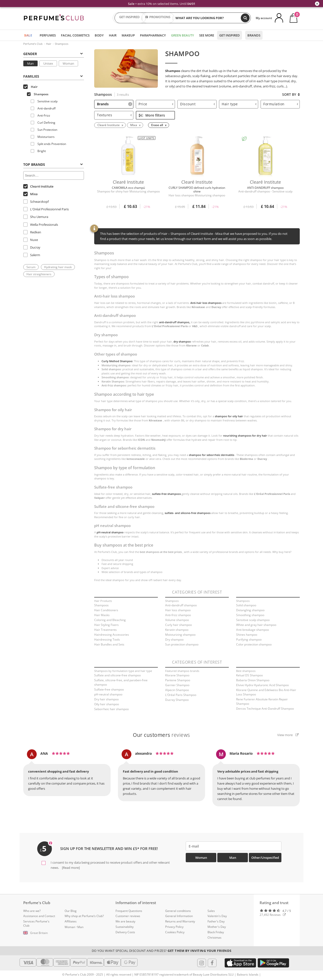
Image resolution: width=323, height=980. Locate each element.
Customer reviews (128, 916)
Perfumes (48, 35)
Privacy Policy (174, 927)
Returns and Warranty (180, 921)
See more (207, 35)
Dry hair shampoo (106, 699)
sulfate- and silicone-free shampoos (188, 513)
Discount (197, 104)
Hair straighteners (39, 274)
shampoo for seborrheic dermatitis (212, 455)
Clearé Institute (38, 186)
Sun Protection (44, 130)
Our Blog (71, 911)
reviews (161, 735)
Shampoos (62, 44)
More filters (152, 115)
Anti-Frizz (40, 115)
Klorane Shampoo (177, 675)
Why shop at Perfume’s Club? (84, 916)
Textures (114, 115)
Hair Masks (102, 615)
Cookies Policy (175, 932)
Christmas (214, 938)
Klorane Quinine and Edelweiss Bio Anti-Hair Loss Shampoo (266, 692)
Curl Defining (43, 123)
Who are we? (32, 911)
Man (30, 63)
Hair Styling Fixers (106, 625)
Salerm (32, 255)
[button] (40, 933)
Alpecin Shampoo (177, 690)
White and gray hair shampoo (256, 625)
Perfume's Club (33, 44)
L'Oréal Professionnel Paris (46, 209)
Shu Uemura (36, 217)
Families (53, 76)
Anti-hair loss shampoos (206, 303)
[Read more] (70, 868)
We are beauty (125, 921)
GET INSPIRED (129, 18)
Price (156, 104)
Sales (211, 911)
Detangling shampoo (250, 610)
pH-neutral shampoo (110, 532)
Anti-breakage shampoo (253, 630)
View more (288, 735)
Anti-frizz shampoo (178, 615)
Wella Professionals (41, 225)
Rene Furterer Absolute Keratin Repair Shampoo (262, 701)
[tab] (54, 53)
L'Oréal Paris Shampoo (181, 695)
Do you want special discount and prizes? (162, 951)
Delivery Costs (125, 932)
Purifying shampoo (249, 639)
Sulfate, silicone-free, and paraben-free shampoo (121, 682)
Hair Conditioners (106, 610)
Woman (68, 63)
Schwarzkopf (36, 202)
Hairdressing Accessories (112, 635)
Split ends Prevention (48, 144)
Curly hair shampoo (179, 625)
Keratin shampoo (177, 630)
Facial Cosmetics (75, 35)
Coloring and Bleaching (110, 620)
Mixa (30, 194)
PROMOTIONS (158, 18)
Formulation (281, 104)
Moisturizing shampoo (180, 635)
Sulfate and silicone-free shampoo (117, 675)
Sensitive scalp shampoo (253, 620)
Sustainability (125, 927)
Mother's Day (217, 927)
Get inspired (230, 35)
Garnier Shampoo (177, 685)
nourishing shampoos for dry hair (245, 436)
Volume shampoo (177, 620)
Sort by (291, 94)
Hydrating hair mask (58, 267)
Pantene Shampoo (178, 680)
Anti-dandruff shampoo (181, 605)
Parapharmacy (153, 35)
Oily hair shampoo (107, 704)
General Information (179, 916)
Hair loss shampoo (178, 610)
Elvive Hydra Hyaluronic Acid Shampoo (262, 685)
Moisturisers (43, 137)
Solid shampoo (246, 605)
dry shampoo (182, 341)
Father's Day (216, 921)
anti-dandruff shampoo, (175, 322)
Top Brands (53, 164)
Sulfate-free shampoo (109, 689)
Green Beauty (183, 35)
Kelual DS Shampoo (249, 675)
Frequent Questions (129, 911)
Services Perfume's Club (36, 923)
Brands (254, 35)
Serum (31, 267)
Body (99, 35)
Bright (38, 151)
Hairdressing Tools (107, 639)
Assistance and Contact (39, 916)
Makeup (128, 35)
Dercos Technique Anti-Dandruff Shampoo (265, 709)
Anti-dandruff (43, 108)
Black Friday (216, 932)
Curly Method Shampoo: (117, 361)
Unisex (48, 63)
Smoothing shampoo (250, 615)
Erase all (157, 125)
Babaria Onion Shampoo (253, 680)
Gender (53, 54)
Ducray (32, 247)
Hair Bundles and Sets (109, 644)
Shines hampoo (247, 635)
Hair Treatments (105, 630)
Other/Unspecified (265, 858)
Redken (32, 232)
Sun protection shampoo (182, 644)
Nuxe (31, 240)
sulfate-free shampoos (166, 494)
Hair (113, 35)
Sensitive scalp (44, 101)
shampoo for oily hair (229, 416)
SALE (28, 35)
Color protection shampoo (254, 644)
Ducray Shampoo (177, 700)
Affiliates (71, 921)
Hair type (239, 104)
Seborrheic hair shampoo (111, 709)
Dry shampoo (174, 639)
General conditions (178, 911)
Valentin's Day (217, 916)
